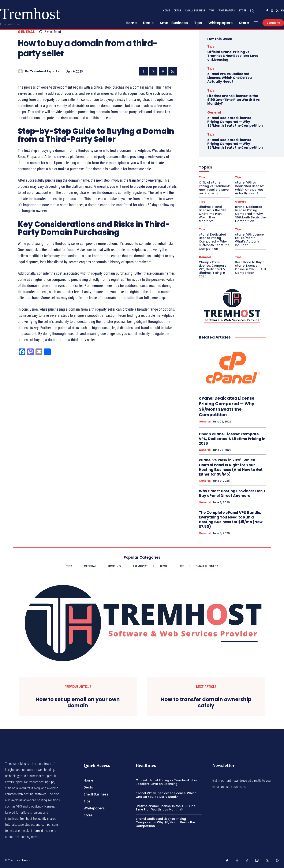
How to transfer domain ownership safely (206, 703)
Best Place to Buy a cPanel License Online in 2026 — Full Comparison (251, 267)
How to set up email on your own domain (78, 703)
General (26, 32)
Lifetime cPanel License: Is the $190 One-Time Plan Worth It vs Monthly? (233, 100)
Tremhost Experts (45, 71)
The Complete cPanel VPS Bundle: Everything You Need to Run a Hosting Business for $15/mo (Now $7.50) (231, 520)
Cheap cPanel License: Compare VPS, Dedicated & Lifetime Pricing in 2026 (213, 269)
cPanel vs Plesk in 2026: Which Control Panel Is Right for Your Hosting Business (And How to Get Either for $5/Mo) (231, 467)
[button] (252, 11)
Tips (211, 46)
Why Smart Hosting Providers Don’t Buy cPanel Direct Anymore (232, 493)
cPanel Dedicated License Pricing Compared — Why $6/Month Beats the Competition (235, 122)
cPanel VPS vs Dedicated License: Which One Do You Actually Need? (230, 78)
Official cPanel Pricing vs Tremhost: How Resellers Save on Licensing (233, 56)
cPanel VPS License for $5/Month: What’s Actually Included (249, 240)
